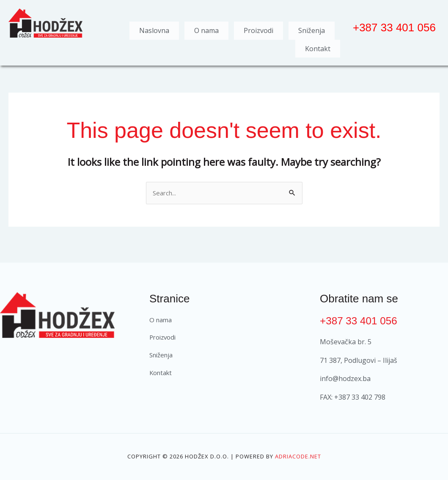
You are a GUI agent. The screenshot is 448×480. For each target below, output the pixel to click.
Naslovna (154, 28)
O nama (206, 28)
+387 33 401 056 (361, 312)
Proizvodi (258, 28)
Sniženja (312, 28)
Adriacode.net (298, 448)
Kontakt (318, 42)
